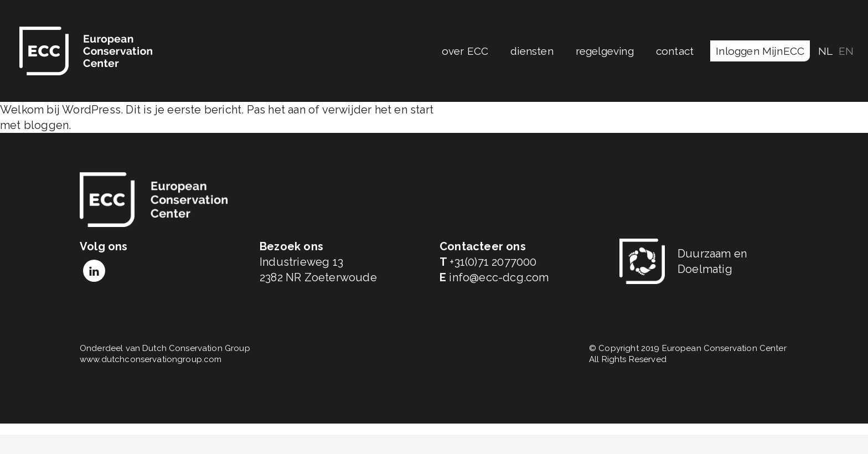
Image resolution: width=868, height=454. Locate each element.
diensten (532, 51)
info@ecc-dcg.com (499, 277)
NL (825, 51)
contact (675, 51)
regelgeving (605, 51)
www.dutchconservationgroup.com (151, 359)
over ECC (465, 51)
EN (846, 51)
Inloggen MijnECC (760, 51)
